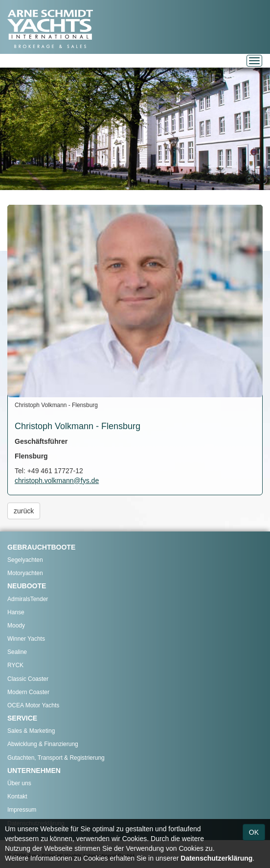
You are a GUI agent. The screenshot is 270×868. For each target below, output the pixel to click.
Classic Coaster (28, 679)
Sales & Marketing (31, 731)
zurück (24, 511)
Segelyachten (25, 560)
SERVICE (22, 718)
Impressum (22, 810)
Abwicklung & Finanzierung (43, 744)
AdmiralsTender (28, 599)
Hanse (16, 612)
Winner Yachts (26, 639)
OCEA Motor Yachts (33, 705)
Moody (16, 626)
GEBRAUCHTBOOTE (41, 547)
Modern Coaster (28, 692)
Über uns (19, 783)
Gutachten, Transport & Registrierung (56, 758)
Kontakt (17, 796)
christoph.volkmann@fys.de (57, 481)
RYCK (15, 665)
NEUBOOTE (27, 586)
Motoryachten (25, 573)
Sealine (17, 652)
